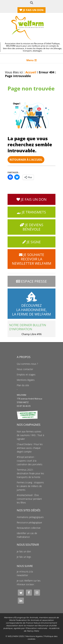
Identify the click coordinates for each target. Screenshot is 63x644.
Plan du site (23, 385)
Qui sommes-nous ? (27, 364)
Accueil (31, 72)
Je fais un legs (24, 557)
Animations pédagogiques (30, 517)
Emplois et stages (26, 375)
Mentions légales (26, 380)
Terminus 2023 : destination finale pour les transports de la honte (30, 473)
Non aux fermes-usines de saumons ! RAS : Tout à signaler (30, 435)
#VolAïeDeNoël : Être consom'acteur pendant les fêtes (29, 499)
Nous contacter (25, 369)
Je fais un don (24, 552)
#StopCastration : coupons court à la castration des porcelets (30, 461)
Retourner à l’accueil (26, 160)
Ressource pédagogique (29, 523)
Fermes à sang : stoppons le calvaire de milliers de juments (30, 486)
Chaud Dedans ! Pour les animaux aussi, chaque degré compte (30, 448)
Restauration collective (29, 528)
